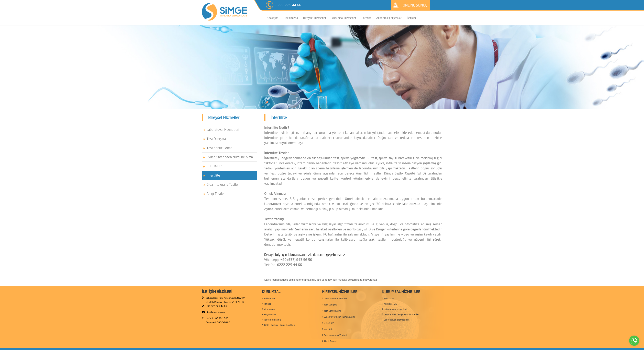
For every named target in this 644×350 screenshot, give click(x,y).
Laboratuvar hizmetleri (394, 309)
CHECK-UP (212, 166)
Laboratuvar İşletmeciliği (395, 320)
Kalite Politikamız (272, 320)
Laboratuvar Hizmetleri (221, 130)
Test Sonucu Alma (218, 148)
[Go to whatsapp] (634, 341)
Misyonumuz (269, 314)
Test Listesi (389, 298)
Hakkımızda (291, 18)
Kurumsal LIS (390, 304)
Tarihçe (266, 304)
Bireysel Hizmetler (315, 18)
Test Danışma (214, 139)
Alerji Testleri (214, 194)
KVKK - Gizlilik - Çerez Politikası (279, 325)
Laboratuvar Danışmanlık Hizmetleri (401, 314)
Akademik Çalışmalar (389, 18)
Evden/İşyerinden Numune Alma (228, 157)
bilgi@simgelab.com (216, 312)
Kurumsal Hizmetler (344, 18)
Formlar (366, 18)
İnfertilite (211, 175)
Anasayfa (272, 18)
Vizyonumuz (269, 309)
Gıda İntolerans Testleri (221, 184)
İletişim (411, 18)
